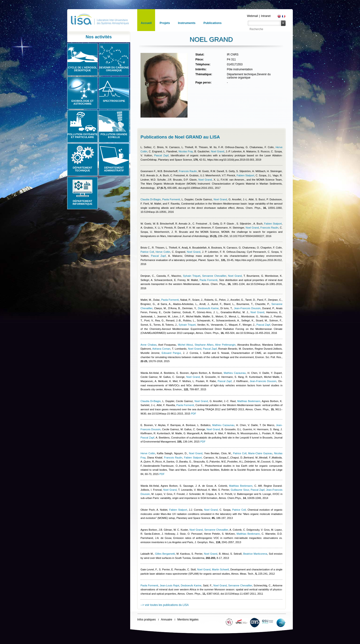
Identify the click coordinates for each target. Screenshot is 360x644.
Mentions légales (188, 620)
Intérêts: (201, 69)
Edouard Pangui (171, 353)
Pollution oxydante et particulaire (82, 136)
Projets (165, 23)
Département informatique (82, 202)
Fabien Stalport (245, 175)
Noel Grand (217, 151)
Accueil (146, 23)
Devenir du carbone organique (114, 69)
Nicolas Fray (186, 151)
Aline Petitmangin (225, 345)
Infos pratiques (147, 620)
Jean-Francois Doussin (247, 308)
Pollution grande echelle (114, 136)
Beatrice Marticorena (255, 554)
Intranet (266, 16)
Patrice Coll (147, 252)
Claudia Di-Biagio (151, 199)
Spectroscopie (114, 101)
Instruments (187, 23)
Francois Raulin (188, 171)
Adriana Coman (161, 349)
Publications (213, 23)
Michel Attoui (185, 345)
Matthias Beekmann (249, 401)
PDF (194, 414)
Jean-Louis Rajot (170, 585)
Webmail (252, 16)
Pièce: (199, 59)
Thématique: (204, 74)
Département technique (83, 169)
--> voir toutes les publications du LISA (165, 605)
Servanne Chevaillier (214, 276)
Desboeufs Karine (208, 308)
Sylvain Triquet (192, 276)
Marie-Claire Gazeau (260, 453)
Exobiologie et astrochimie (82, 102)
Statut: (200, 55)
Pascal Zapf (161, 155)
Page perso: (203, 83)
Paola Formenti (171, 199)
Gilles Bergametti (165, 554)
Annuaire (167, 620)
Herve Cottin (163, 252)
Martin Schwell (220, 569)
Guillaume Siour (240, 490)
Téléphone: (203, 64)
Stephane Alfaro (204, 345)
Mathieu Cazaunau (235, 373)
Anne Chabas (149, 345)
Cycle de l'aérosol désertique (82, 69)
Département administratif (114, 169)
